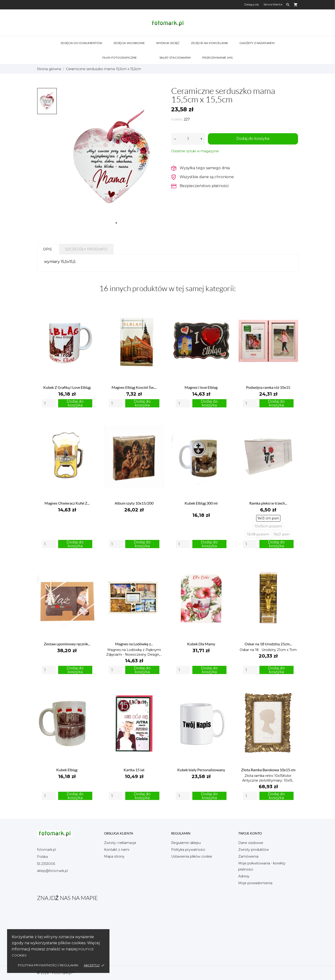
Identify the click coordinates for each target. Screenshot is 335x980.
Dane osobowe (251, 843)
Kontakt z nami (117, 850)
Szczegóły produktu (86, 249)
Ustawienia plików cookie (192, 856)
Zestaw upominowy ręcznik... (67, 644)
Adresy (244, 876)
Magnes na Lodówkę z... (134, 644)
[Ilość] (188, 139)
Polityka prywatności (188, 850)
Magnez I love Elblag (201, 387)
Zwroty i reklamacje (120, 843)
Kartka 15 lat (134, 770)
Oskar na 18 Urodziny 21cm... (268, 644)
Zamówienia (248, 856)
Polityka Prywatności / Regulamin (48, 965)
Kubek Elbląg (67, 770)
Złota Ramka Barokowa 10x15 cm (268, 770)
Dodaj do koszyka (253, 139)
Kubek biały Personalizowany (201, 770)
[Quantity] (49, 403)
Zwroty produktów (254, 850)
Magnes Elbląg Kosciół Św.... (134, 387)
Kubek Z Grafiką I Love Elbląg (67, 387)
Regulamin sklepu (186, 843)
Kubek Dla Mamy (201, 644)
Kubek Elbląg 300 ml (201, 503)
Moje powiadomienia (255, 883)
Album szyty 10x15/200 (134, 503)
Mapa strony (114, 856)
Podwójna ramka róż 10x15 (268, 387)
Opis (47, 249)
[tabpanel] (112, 158)
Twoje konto (250, 833)
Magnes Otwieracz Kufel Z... (67, 503)
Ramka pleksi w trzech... (268, 503)
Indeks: (177, 119)
